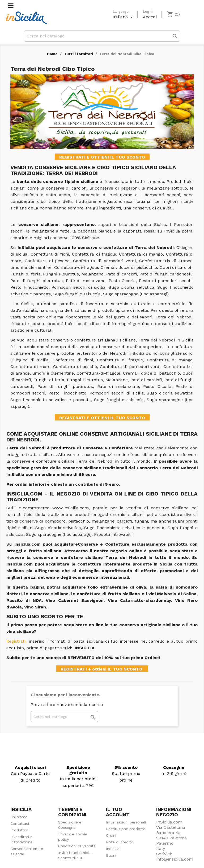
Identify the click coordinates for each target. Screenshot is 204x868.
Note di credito (120, 842)
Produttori (19, 830)
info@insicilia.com (175, 859)
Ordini (111, 835)
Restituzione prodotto (126, 829)
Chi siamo (19, 817)
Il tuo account (118, 812)
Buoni (111, 855)
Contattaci (20, 823)
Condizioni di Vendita (77, 846)
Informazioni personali (126, 822)
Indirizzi (113, 849)
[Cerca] (102, 36)
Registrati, (16, 641)
